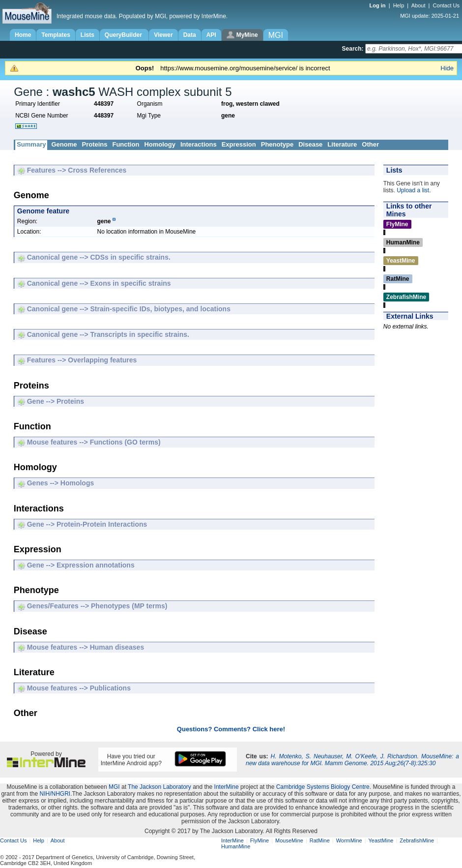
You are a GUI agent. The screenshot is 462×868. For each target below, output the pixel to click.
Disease (310, 144)
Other (370, 144)
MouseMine (289, 840)
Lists (87, 35)
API (211, 35)
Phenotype (277, 144)
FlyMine (260, 840)
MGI (114, 787)
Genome (64, 144)
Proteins (94, 144)
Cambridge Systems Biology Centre (323, 787)
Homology (160, 144)
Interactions (199, 144)
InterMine (227, 787)
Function (126, 144)
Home (23, 35)
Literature (342, 144)
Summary (31, 144)
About (419, 5)
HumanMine (236, 846)
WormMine (349, 840)
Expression (239, 144)
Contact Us (446, 5)
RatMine (320, 840)
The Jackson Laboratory (159, 787)
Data (190, 35)
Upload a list (413, 190)
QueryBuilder (124, 35)
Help (399, 5)
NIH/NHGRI (55, 794)
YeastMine (381, 840)
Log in (378, 5)
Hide (447, 68)
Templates (56, 35)
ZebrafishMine (417, 840)
